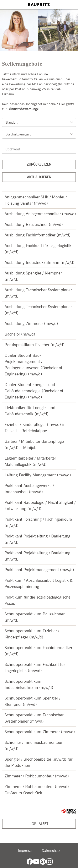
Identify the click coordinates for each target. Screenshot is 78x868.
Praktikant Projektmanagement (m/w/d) (39, 570)
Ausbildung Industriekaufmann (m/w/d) (40, 262)
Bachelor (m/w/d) (20, 334)
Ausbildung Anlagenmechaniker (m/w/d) (40, 214)
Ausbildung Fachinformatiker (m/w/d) (38, 235)
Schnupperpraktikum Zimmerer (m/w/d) (40, 732)
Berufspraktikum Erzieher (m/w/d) (35, 345)
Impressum (26, 851)
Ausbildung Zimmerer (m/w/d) (31, 323)
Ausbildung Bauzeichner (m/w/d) (34, 224)
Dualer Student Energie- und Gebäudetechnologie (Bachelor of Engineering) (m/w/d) (34, 391)
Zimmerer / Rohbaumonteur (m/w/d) (37, 776)
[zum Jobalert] (39, 824)
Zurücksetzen (39, 164)
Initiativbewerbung (24, 109)
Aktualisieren (39, 177)
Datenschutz (51, 851)
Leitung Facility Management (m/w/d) (38, 475)
